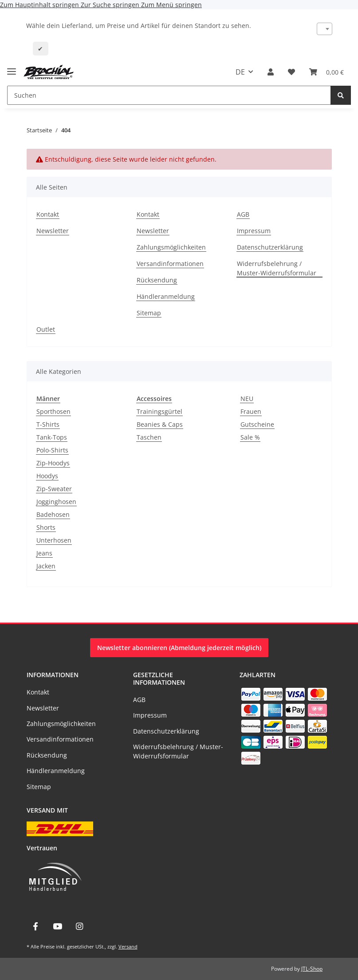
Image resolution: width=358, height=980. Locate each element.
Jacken (46, 566)
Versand (128, 946)
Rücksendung (157, 280)
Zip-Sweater (54, 489)
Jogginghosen (56, 502)
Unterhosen (54, 540)
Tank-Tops (52, 437)
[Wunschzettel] (291, 72)
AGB (243, 214)
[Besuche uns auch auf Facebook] (36, 926)
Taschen (149, 437)
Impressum (254, 231)
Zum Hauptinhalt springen (40, 5)
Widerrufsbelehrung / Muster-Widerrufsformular (277, 268)
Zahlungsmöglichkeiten (171, 247)
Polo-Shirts (52, 450)
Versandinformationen (170, 264)
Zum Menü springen (171, 5)
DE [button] (240, 72)
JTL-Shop (312, 969)
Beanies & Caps (160, 424)
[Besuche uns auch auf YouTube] (57, 926)
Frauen (251, 411)
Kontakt (48, 214)
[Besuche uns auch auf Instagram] (79, 926)
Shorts (46, 527)
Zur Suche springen (111, 5)
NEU (247, 399)
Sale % (250, 437)
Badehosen (53, 514)
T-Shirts (48, 424)
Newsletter (53, 231)
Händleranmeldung (166, 296)
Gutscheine (257, 424)
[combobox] (325, 29)
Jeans (44, 553)
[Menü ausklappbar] (12, 68)
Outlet (46, 329)
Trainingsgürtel (159, 411)
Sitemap (149, 313)
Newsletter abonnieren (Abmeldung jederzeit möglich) (179, 648)
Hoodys (47, 476)
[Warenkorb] (327, 72)
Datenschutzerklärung (270, 247)
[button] (271, 72)
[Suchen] (169, 95)
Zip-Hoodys (53, 463)
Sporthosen (53, 411)
